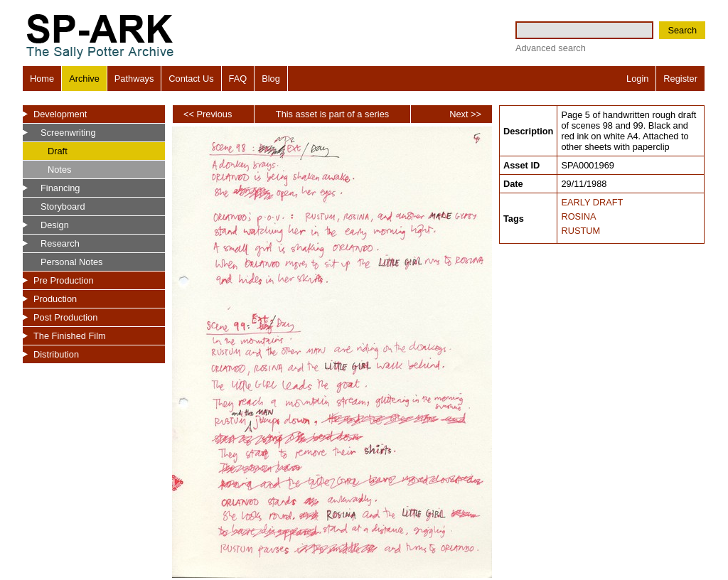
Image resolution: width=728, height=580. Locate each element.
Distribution (56, 354)
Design (55, 225)
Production (55, 299)
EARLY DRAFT (592, 202)
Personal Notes (72, 262)
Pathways (134, 79)
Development (60, 114)
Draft (58, 151)
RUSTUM (580, 231)
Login (637, 79)
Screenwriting (68, 133)
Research (60, 243)
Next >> (465, 114)
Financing (60, 188)
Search (682, 30)
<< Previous (208, 114)
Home (42, 79)
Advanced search (551, 48)
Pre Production (64, 280)
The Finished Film (70, 336)
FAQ (238, 79)
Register (680, 79)
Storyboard (63, 206)
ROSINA (578, 216)
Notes (59, 170)
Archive (84, 79)
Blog (271, 79)
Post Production (65, 317)
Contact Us (191, 79)
